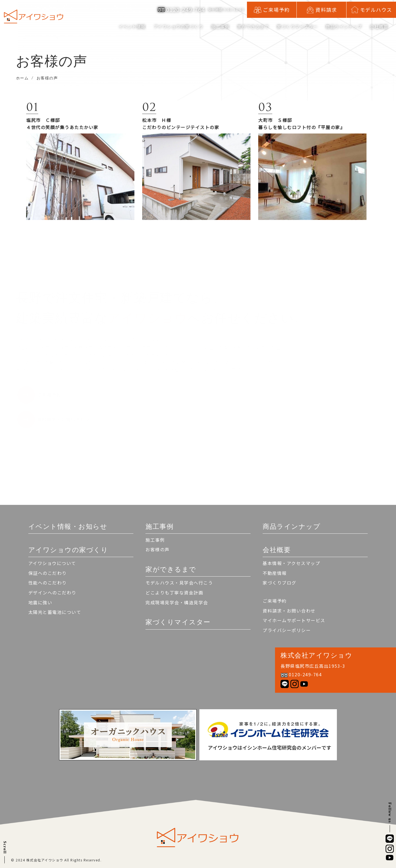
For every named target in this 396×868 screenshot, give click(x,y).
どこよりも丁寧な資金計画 (174, 592)
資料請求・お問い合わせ (289, 611)
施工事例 (155, 540)
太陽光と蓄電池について (55, 612)
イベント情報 (119, 26)
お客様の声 (158, 549)
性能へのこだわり (48, 583)
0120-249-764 (186, 8)
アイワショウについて (52, 563)
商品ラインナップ (342, 26)
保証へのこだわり (48, 573)
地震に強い (40, 602)
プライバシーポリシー (287, 630)
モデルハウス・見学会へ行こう (179, 583)
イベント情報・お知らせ (68, 526)
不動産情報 (275, 573)
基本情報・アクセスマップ (291, 563)
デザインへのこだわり (52, 592)
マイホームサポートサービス (294, 620)
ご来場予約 (275, 601)
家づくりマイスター (293, 26)
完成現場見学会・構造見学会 (177, 602)
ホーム (22, 78)
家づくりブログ (280, 583)
